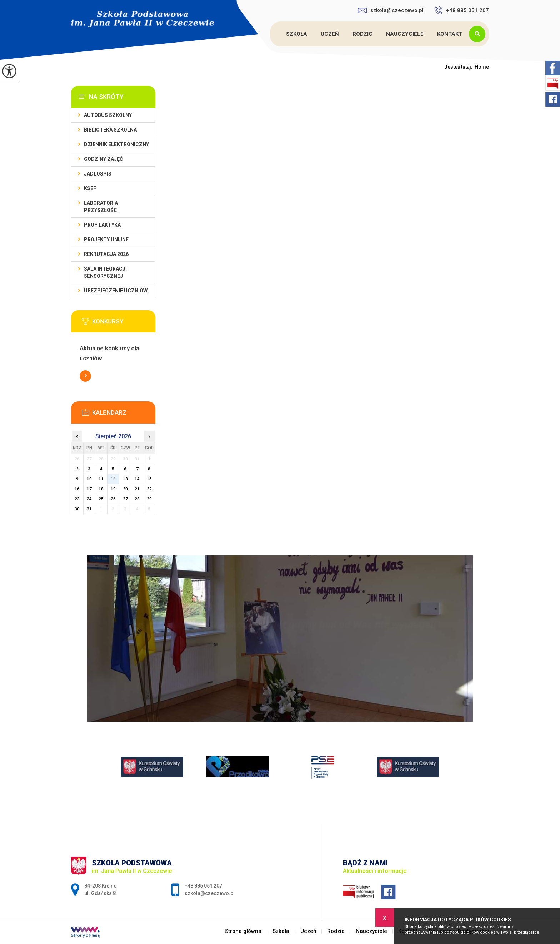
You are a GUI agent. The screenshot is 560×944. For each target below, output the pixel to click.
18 (101, 489)
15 (149, 479)
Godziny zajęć (103, 159)
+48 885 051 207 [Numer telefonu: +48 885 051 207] (203, 886)
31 (89, 509)
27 (125, 499)
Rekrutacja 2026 (106, 254)
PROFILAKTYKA (102, 225)
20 (125, 489)
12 (113, 479)
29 (149, 499)
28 (137, 499)
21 (137, 489)
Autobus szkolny (108, 115)
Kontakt (450, 34)
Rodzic (362, 34)
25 (101, 499)
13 (125, 479)
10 (89, 479)
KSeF (90, 188)
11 (101, 479)
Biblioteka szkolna (110, 130)
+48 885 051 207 (462, 10)
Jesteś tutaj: (459, 67)
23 (77, 499)
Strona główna (271, 34)
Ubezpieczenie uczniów (116, 291)
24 (89, 499)
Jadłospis (98, 174)
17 (89, 489)
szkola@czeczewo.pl (391, 10)
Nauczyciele (405, 34)
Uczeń (330, 34)
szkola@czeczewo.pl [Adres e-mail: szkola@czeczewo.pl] (210, 893)
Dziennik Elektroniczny (116, 144)
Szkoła (297, 34)
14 (137, 479)
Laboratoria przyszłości (101, 207)
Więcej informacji (85, 376)
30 (77, 509)
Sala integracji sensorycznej (105, 272)
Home (482, 67)
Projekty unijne (106, 239)
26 (113, 499)
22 (149, 489)
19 (113, 489)
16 (77, 489)
